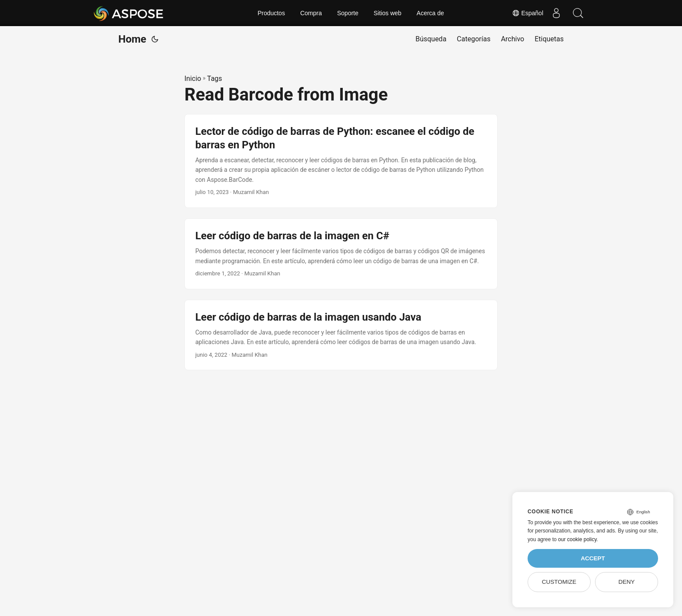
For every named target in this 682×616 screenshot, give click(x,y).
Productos (271, 13)
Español (528, 13)
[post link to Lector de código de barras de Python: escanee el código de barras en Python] (341, 161)
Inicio (193, 79)
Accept (593, 558)
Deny (627, 582)
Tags (215, 79)
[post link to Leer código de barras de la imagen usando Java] (341, 335)
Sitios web (388, 13)
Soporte (348, 13)
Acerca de (430, 13)
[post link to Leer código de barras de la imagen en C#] (341, 254)
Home (132, 39)
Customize (559, 582)
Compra (311, 13)
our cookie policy (577, 539)
